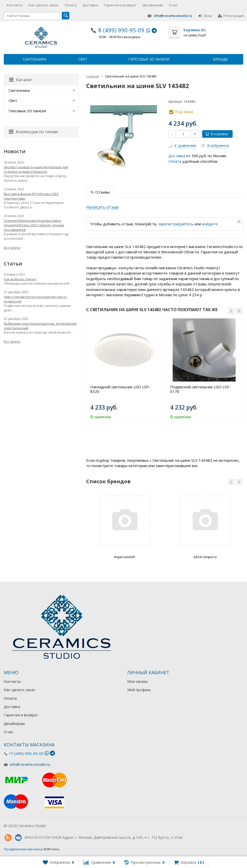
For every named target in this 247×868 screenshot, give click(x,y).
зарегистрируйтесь (176, 224)
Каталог (21, 80)
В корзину (217, 134)
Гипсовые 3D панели (149, 59)
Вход (205, 16)
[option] (124, 371)
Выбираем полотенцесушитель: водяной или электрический (40, 326)
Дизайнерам (153, 5)
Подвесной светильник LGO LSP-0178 (200, 389)
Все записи (12, 248)
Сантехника (35, 59)
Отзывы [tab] (100, 192)
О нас (173, 5)
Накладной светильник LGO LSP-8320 (120, 389)
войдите (210, 224)
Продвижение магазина (23, 849)
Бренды (221, 59)
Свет (83, 59)
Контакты (15, 5)
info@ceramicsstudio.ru (173, 16)
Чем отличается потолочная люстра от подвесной (35, 299)
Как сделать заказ (44, 5)
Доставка (90, 5)
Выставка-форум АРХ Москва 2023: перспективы (31, 196)
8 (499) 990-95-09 (121, 30)
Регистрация (231, 16)
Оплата (71, 5)
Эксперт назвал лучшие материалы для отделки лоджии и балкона (36, 169)
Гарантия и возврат (120, 5)
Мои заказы (137, 681)
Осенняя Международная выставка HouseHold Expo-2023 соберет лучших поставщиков (34, 225)
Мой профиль (139, 690)
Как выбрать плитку (20, 279)
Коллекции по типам (33, 132)
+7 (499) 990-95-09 (26, 753)
